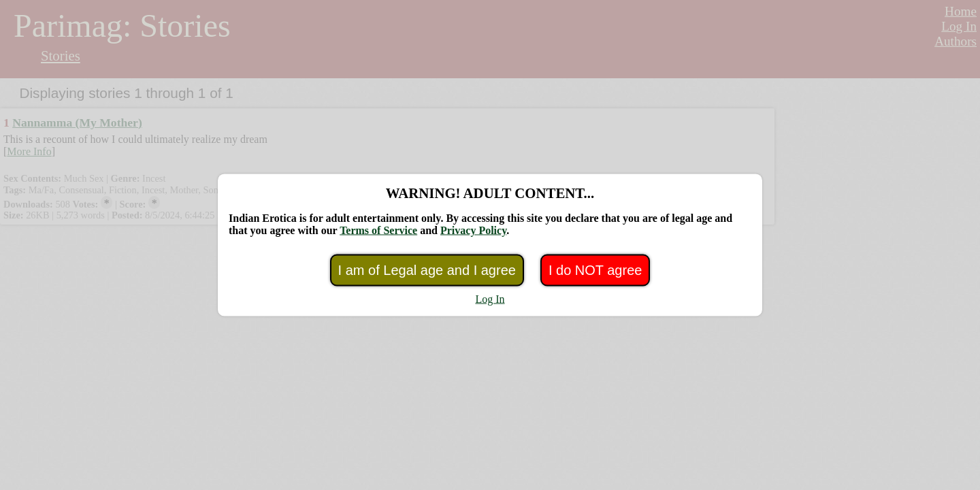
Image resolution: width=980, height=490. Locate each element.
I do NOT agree (595, 270)
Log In (490, 299)
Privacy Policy (473, 230)
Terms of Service (378, 230)
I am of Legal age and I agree (427, 270)
